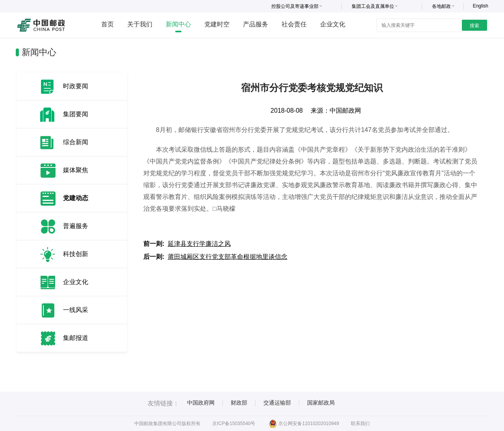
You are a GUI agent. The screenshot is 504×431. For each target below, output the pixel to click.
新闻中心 (178, 24)
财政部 (239, 403)
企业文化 (333, 24)
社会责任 (294, 24)
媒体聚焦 (76, 170)
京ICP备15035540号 (234, 424)
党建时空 (217, 24)
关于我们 (140, 24)
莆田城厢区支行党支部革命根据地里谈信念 (228, 257)
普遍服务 (76, 226)
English (481, 6)
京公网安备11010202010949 (304, 424)
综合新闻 (76, 142)
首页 (107, 24)
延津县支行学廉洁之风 (199, 244)
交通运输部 (277, 403)
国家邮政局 (321, 403)
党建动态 (76, 198)
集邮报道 (76, 338)
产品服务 (256, 24)
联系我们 (360, 424)
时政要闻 (76, 86)
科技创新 (76, 254)
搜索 (474, 26)
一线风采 (76, 310)
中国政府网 (201, 403)
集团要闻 (76, 114)
